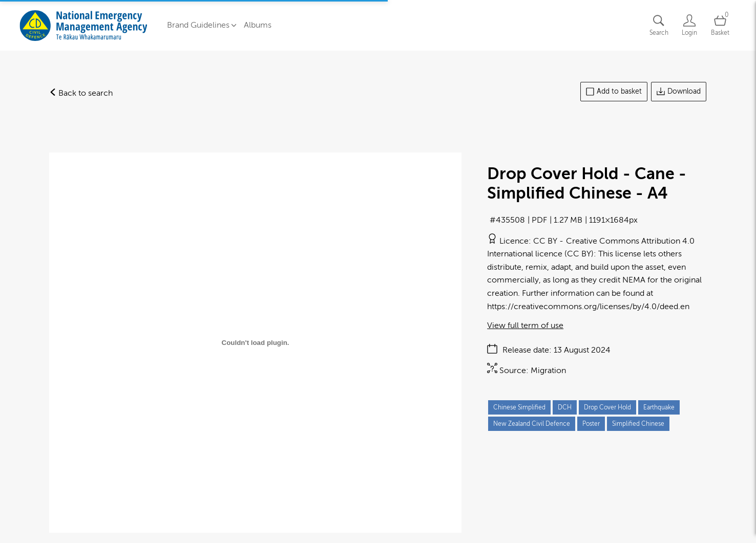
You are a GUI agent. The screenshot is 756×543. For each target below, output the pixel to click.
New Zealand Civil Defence (532, 424)
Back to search (81, 93)
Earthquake (659, 407)
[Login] (689, 25)
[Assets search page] (659, 25)
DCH (565, 407)
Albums (258, 25)
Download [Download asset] (679, 92)
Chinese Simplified (519, 407)
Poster (591, 424)
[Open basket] (720, 25)
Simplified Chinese (638, 424)
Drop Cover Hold (607, 407)
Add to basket (614, 92)
